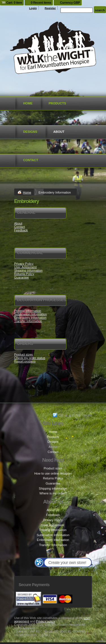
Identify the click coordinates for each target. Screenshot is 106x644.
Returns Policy (24, 274)
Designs (30, 132)
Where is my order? (53, 493)
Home (28, 103)
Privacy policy (45, 621)
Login (33, 8)
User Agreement (25, 267)
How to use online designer (53, 473)
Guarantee (21, 277)
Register (50, 8)
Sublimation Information (31, 314)
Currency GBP (70, 3)
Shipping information (28, 270)
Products (57, 103)
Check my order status (30, 358)
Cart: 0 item (14, 3)
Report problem (25, 361)
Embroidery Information (30, 318)
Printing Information (28, 311)
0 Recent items (41, 3)
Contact (31, 160)
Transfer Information (28, 321)
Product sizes (23, 354)
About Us (53, 510)
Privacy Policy (24, 264)
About (59, 132)
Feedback (21, 230)
